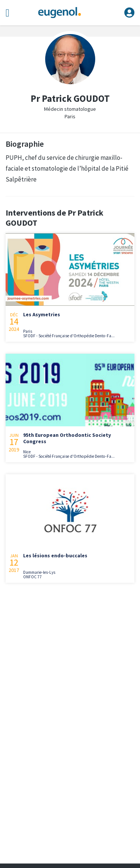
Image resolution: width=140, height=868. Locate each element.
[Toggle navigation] (7, 13)
